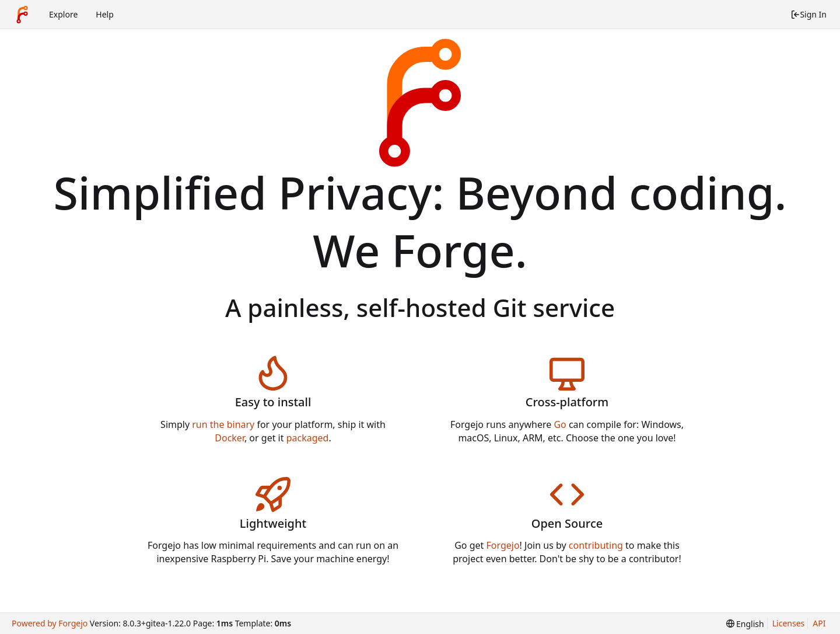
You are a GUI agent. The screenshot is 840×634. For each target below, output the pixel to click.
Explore (63, 14)
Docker (230, 438)
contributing (596, 545)
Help (105, 14)
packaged (308, 438)
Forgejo (503, 545)
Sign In (808, 14)
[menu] (745, 624)
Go (560, 424)
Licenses (789, 623)
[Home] (22, 15)
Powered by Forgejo (50, 623)
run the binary (223, 424)
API (819, 623)
